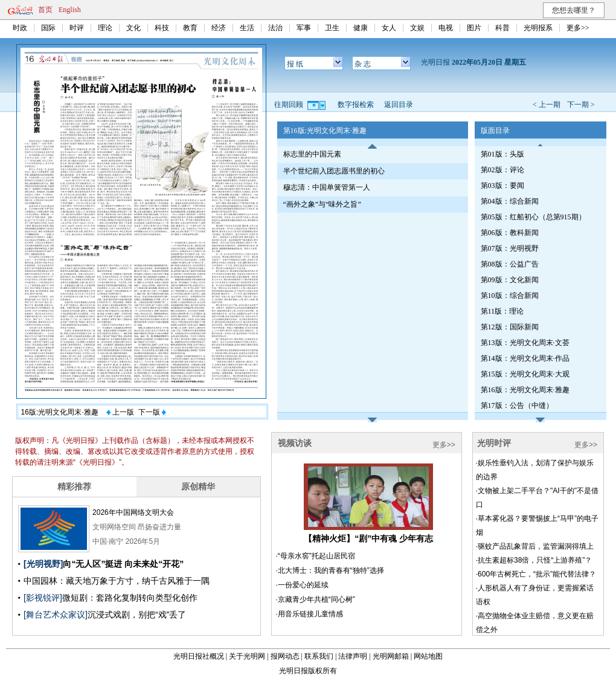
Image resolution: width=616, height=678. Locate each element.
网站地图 (428, 656)
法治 (275, 28)
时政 (20, 28)
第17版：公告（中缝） (517, 405)
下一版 (152, 412)
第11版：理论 (502, 311)
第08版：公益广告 (510, 264)
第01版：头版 (502, 154)
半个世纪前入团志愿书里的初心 (334, 171)
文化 (133, 28)
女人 (389, 28)
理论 (105, 28)
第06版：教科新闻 (510, 233)
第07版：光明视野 (510, 248)
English (70, 10)
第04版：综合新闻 (510, 201)
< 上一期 (547, 105)
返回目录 (399, 105)
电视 (446, 28)
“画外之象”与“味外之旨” (322, 204)
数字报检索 (356, 105)
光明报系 (538, 28)
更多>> (578, 28)
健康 (361, 28)
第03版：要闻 (502, 186)
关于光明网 (247, 656)
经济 (219, 28)
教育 (190, 28)
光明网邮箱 (391, 656)
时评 (77, 28)
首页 (45, 10)
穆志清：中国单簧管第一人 (327, 187)
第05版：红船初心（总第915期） (533, 217)
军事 (304, 28)
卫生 (332, 28)
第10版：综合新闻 (510, 295)
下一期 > (581, 105)
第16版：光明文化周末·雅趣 (525, 390)
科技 (162, 28)
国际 (48, 28)
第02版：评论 (502, 170)
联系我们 (319, 656)
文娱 (417, 28)
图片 (474, 28)
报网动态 (285, 656)
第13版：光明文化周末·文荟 (525, 343)
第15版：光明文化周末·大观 (525, 374)
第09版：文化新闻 (510, 280)
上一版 (120, 412)
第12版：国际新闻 (510, 327)
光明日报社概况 (199, 656)
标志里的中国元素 (312, 154)
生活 (247, 28)
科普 (502, 28)
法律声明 (353, 656)
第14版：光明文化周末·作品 (525, 358)
